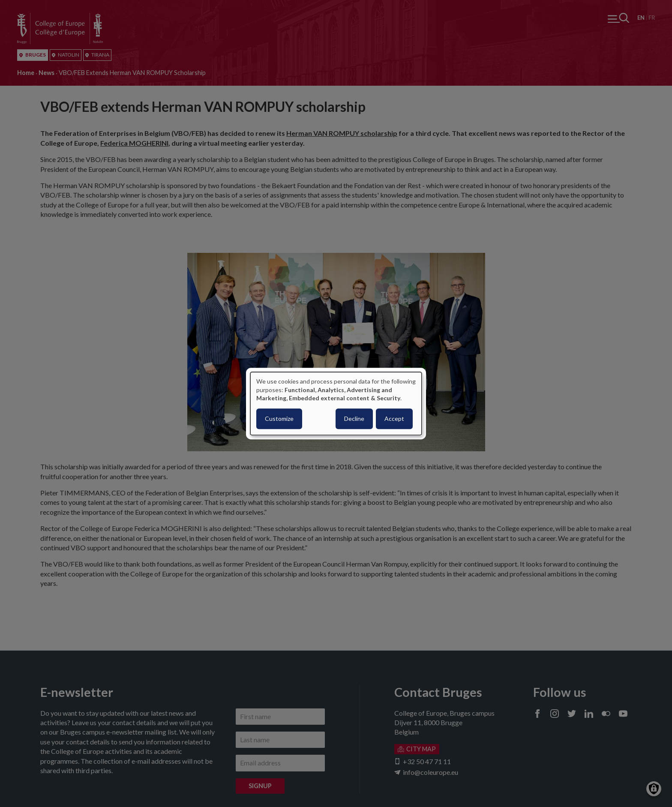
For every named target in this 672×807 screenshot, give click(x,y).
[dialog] (336, 403)
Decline (354, 418)
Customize (279, 418)
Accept (394, 418)
